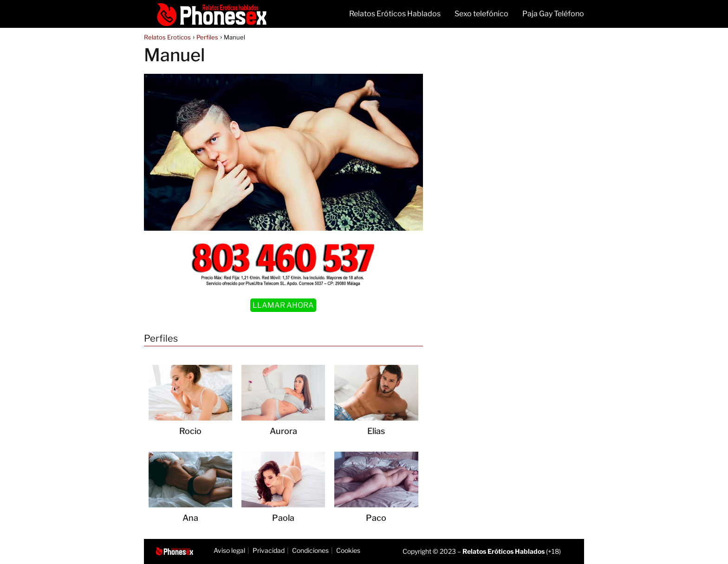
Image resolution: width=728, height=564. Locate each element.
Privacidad (269, 550)
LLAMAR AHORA (283, 305)
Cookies (348, 550)
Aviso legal (229, 550)
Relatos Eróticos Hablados (395, 14)
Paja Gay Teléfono (553, 14)
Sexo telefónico (481, 14)
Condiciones (310, 550)
